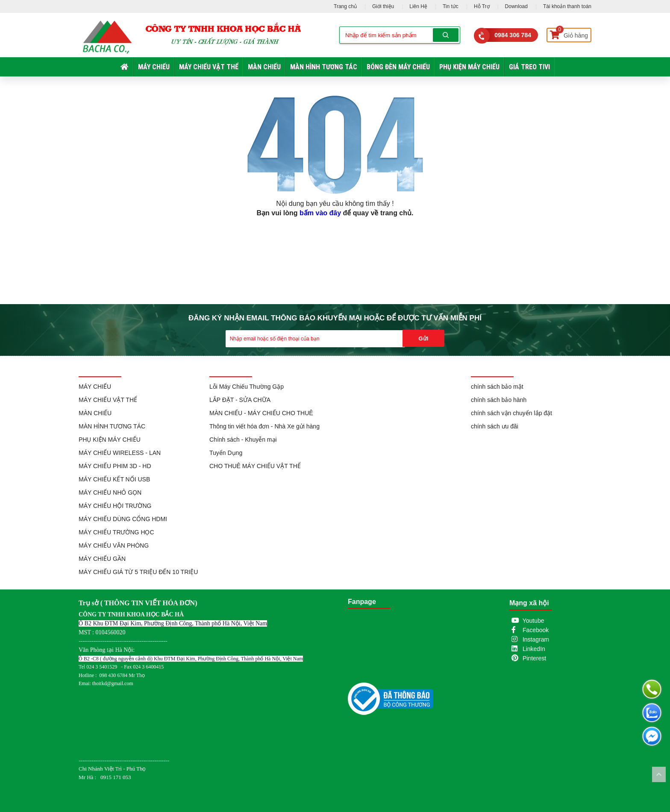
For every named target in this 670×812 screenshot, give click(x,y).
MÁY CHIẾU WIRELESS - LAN (120, 453)
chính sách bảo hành (499, 400)
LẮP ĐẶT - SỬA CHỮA (240, 400)
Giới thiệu (383, 6)
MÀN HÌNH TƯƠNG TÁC (324, 67)
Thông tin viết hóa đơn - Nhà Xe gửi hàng (264, 426)
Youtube (533, 621)
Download (516, 6)
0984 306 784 (513, 35)
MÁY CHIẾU (154, 67)
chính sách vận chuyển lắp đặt (511, 413)
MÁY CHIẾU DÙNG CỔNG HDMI (123, 519)
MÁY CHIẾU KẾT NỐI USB (114, 479)
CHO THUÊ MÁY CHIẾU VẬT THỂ (255, 466)
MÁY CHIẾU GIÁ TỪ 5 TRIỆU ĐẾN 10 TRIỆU (138, 572)
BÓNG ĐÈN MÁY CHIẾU (398, 67)
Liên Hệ (418, 6)
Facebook (536, 630)
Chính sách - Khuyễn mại (243, 440)
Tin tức (451, 6)
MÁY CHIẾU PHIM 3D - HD (115, 466)
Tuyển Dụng (226, 453)
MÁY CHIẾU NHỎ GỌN (110, 492)
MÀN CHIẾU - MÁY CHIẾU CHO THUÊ (261, 413)
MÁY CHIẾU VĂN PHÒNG (114, 545)
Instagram (536, 639)
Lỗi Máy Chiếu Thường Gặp (247, 387)
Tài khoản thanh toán (567, 6)
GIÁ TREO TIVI (529, 67)
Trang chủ (345, 6)
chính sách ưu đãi (495, 426)
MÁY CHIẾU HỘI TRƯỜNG (115, 506)
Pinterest (534, 658)
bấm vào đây (320, 213)
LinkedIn (534, 649)
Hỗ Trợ (482, 6)
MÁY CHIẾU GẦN (102, 559)
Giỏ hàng (569, 34)
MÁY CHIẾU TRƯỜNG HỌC (116, 532)
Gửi (424, 339)
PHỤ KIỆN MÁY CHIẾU (469, 67)
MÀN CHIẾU (264, 67)
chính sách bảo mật (497, 387)
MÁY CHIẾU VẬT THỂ (209, 67)
